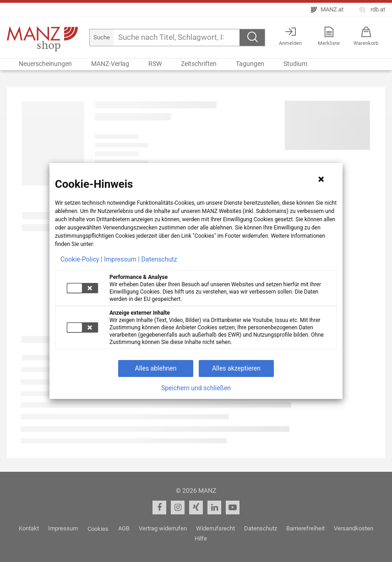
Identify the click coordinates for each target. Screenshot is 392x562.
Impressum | (122, 259)
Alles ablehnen (156, 368)
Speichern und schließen (196, 388)
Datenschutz (159, 259)
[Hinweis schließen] (321, 179)
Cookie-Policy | (81, 259)
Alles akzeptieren (236, 368)
